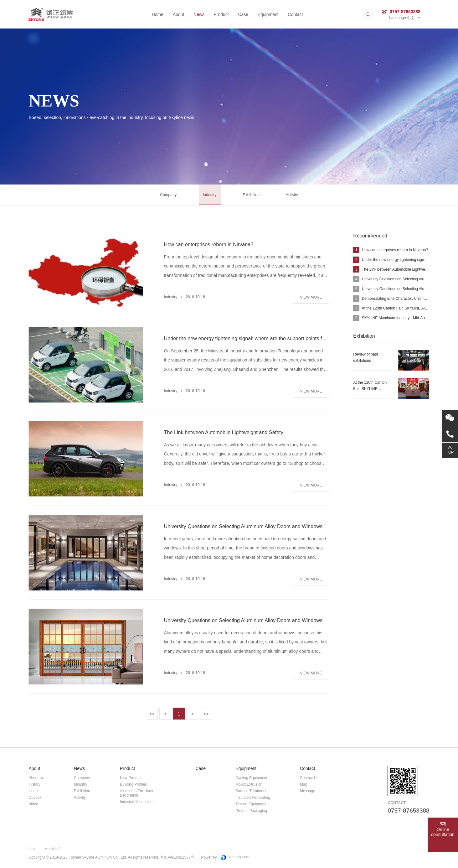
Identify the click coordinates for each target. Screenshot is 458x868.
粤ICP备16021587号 (177, 860)
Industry (208, 196)
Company (164, 196)
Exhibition (253, 196)
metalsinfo (53, 851)
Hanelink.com (238, 860)
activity (296, 196)
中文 (414, 18)
